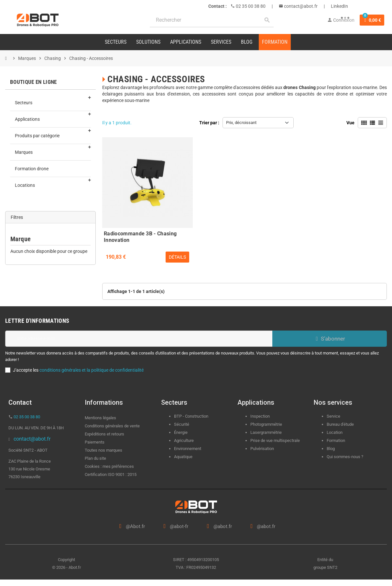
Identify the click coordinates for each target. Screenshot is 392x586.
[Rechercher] (212, 20)
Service (334, 416)
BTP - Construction (191, 416)
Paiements (95, 442)
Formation (336, 440)
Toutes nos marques (103, 450)
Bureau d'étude (340, 424)
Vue (350, 123)
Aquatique (183, 457)
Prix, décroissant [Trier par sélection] (241, 123)
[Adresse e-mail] (139, 339)
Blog (331, 449)
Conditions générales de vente (112, 426)
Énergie (181, 432)
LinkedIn (339, 6)
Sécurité (182, 424)
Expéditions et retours (104, 434)
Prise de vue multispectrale (275, 440)
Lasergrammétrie (266, 432)
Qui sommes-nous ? (345, 457)
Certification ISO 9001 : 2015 (111, 474)
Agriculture (184, 440)
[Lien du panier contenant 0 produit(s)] (372, 20)
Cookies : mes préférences (109, 466)
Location (335, 432)
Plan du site (95, 458)
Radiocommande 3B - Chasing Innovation (140, 236)
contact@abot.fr (300, 6)
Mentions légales (100, 418)
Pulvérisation (262, 449)
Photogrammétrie (266, 424)
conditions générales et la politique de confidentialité (92, 370)
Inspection (260, 416)
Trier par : (209, 123)
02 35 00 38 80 (250, 6)
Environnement (188, 449)
